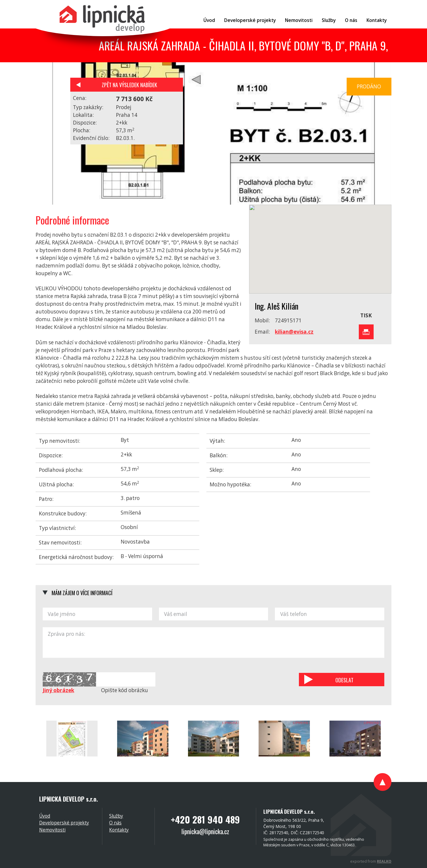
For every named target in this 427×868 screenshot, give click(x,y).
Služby (116, 816)
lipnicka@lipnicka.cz (205, 831)
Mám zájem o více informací (82, 593)
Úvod (45, 816)
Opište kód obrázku (125, 690)
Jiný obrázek (58, 690)
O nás (115, 823)
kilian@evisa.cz (294, 332)
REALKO (384, 861)
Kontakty (119, 830)
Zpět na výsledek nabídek (129, 85)
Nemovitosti (52, 830)
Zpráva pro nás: (213, 643)
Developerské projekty (64, 823)
